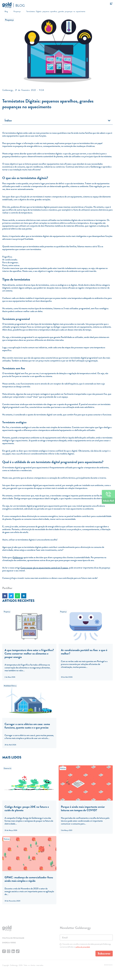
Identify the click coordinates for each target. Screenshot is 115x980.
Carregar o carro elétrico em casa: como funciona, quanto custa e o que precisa (27, 726)
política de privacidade (83, 947)
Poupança (9, 20)
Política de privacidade (13, 938)
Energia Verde (9, 943)
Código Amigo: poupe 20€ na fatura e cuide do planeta (27, 808)
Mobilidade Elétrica (10, 686)
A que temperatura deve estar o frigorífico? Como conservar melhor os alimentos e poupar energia (29, 654)
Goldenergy (18, 557)
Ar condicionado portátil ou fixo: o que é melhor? (84, 652)
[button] (109, 121)
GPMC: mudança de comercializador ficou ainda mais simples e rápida (29, 879)
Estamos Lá (7, 768)
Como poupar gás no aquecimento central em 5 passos (44, 568)
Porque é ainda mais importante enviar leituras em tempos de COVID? (83, 808)
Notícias (63, 768)
